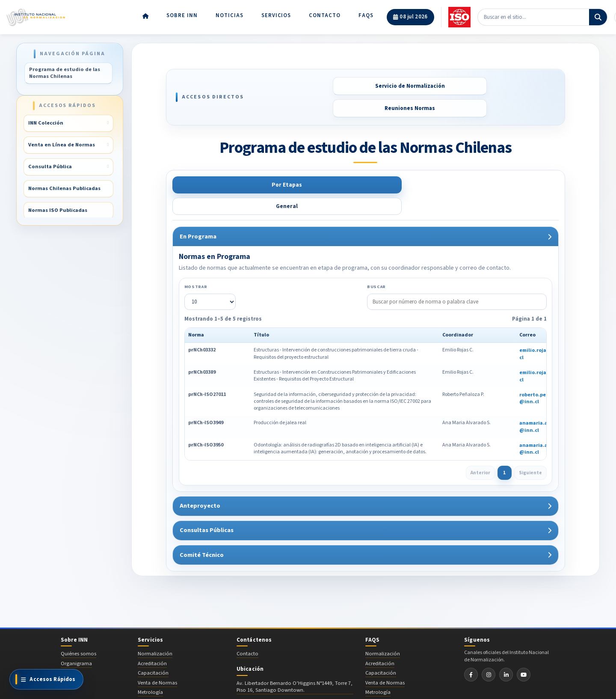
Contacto (325, 14)
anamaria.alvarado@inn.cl (541, 406)
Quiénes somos (78, 632)
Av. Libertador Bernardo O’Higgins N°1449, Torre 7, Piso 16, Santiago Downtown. (295, 665)
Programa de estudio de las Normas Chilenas (65, 73)
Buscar (376, 265)
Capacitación (153, 651)
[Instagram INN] (489, 653)
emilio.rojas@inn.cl (541, 333)
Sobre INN (182, 14)
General (265, 185)
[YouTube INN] (524, 653)
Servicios (276, 14)
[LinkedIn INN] (506, 653)
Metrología (150, 670)
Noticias (230, 14)
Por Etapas (201, 185)
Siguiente (530, 451)
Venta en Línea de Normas (62, 145)
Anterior (479, 451)
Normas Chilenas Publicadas (65, 189)
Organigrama (76, 642)
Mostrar (194, 265)
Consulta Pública (51, 167)
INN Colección (47, 123)
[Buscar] (598, 15)
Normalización (155, 632)
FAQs (366, 14)
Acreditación (152, 642)
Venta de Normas (157, 661)
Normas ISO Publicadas (59, 211)
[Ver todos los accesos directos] (46, 679)
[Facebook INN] (471, 653)
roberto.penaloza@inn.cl (540, 377)
